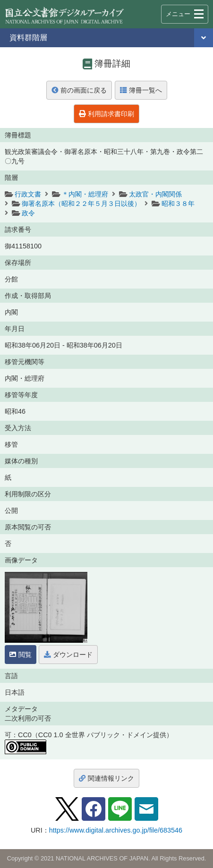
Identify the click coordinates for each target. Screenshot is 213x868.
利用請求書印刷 (106, 114)
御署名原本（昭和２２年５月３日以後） (81, 204)
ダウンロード (68, 655)
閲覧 (21, 655)
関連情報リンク (106, 778)
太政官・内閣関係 (155, 194)
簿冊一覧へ (141, 90)
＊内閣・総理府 (85, 194)
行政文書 (28, 194)
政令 (28, 213)
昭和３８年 (178, 204)
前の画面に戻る (79, 90)
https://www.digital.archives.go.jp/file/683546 (116, 830)
